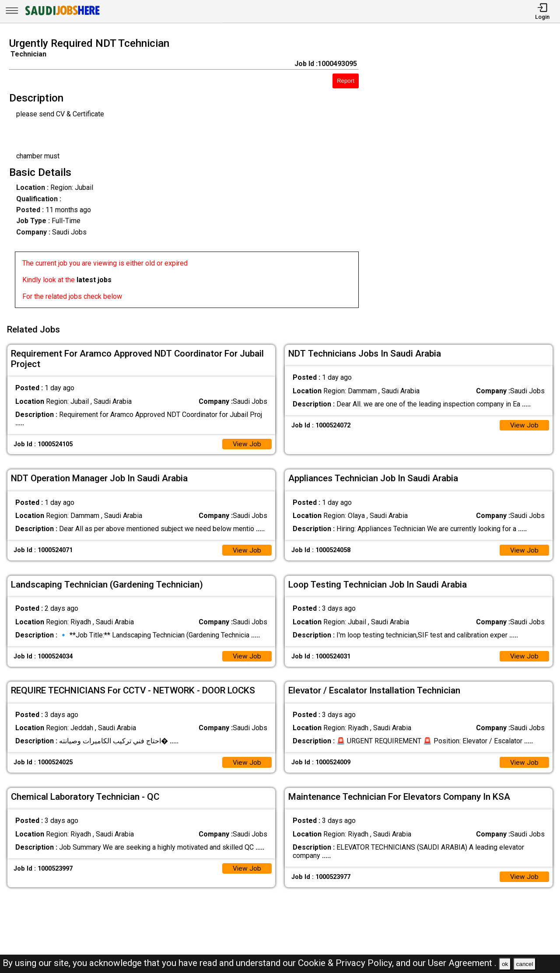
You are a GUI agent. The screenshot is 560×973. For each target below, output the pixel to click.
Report (346, 81)
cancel (525, 964)
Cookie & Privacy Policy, (347, 963)
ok (505, 964)
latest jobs (94, 280)
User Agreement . (462, 963)
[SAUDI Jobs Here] (62, 15)
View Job (247, 442)
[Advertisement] (466, 175)
